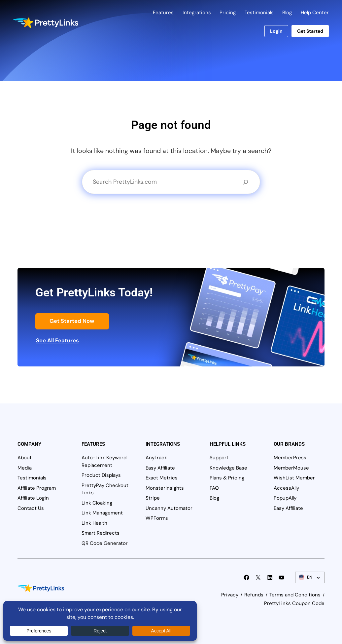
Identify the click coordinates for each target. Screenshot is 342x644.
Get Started (310, 31)
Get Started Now (72, 321)
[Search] (246, 182)
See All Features (57, 340)
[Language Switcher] (310, 577)
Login (276, 31)
